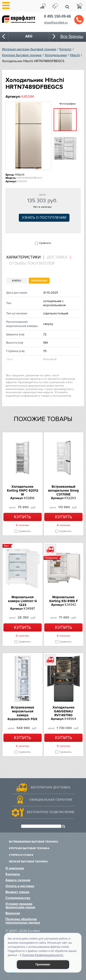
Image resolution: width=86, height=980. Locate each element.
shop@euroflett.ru (56, 22)
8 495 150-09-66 (57, 16)
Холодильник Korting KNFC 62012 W (23, 490)
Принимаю (43, 964)
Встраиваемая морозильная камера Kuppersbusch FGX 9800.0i (22, 715)
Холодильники (56, 55)
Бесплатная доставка (51, 787)
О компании (15, 868)
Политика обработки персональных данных (23, 921)
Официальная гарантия (51, 800)
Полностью (39, 281)
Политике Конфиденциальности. (43, 955)
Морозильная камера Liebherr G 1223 (22, 601)
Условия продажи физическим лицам (20, 906)
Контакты (13, 874)
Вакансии (13, 913)
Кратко (17, 281)
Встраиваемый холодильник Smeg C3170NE (63, 490)
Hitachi (75, 55)
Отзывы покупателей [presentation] (32, 263)
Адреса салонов (18, 880)
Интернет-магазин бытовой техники (29, 49)
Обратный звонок (79, 20)
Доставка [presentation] (57, 257)
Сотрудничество (18, 898)
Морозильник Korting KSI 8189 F (64, 599)
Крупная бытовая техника (22, 55)
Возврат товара (17, 892)
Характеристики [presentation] (23, 257)
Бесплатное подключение (51, 812)
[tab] (25, 257)
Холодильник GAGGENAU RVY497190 (64, 711)
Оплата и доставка (20, 886)
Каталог (65, 49)
